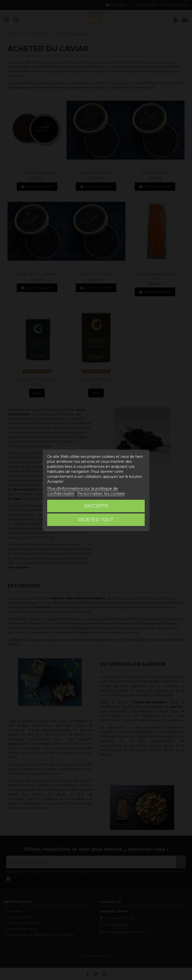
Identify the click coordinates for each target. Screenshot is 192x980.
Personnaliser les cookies (101, 493)
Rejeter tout (96, 520)
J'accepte (96, 506)
